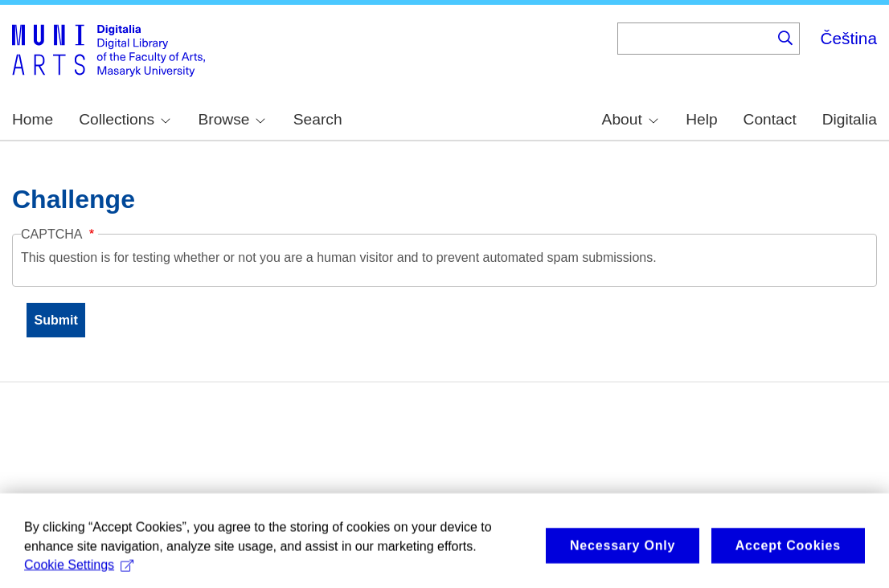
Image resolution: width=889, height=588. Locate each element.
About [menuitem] (630, 119)
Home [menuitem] (33, 119)
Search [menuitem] (318, 119)
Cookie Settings (79, 571)
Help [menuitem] (701, 119)
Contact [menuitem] (770, 119)
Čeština (848, 38)
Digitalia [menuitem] (850, 119)
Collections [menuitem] (125, 119)
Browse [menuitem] (231, 119)
